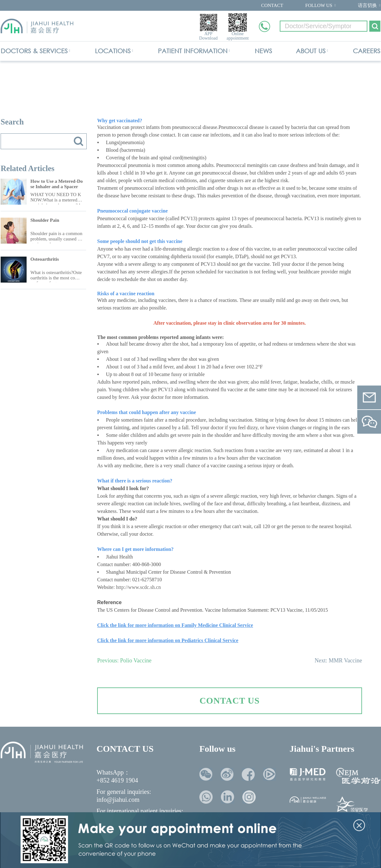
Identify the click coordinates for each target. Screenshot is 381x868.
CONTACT (272, 5)
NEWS (263, 51)
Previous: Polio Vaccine (124, 661)
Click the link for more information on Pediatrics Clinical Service (168, 640)
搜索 (78, 141)
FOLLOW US (319, 5)
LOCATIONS (113, 51)
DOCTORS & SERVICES (34, 51)
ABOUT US (311, 51)
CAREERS (367, 51)
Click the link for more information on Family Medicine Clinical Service (175, 625)
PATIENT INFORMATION (193, 51)
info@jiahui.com (118, 800)
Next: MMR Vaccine (338, 661)
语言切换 (367, 5)
